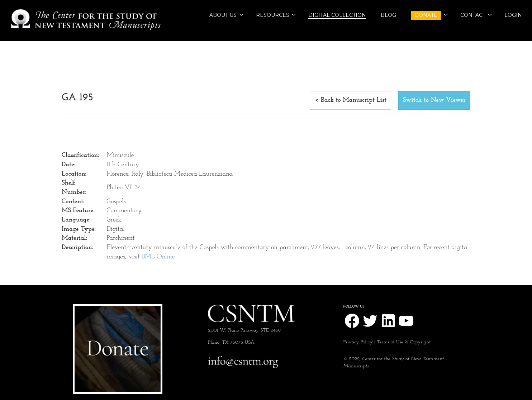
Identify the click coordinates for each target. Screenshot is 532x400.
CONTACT (473, 15)
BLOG (388, 15)
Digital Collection (337, 15)
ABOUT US (223, 15)
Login (513, 15)
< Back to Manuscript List (350, 100)
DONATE (426, 15)
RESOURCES (273, 15)
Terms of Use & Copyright (404, 342)
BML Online (158, 257)
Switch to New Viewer (434, 100)
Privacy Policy (358, 342)
